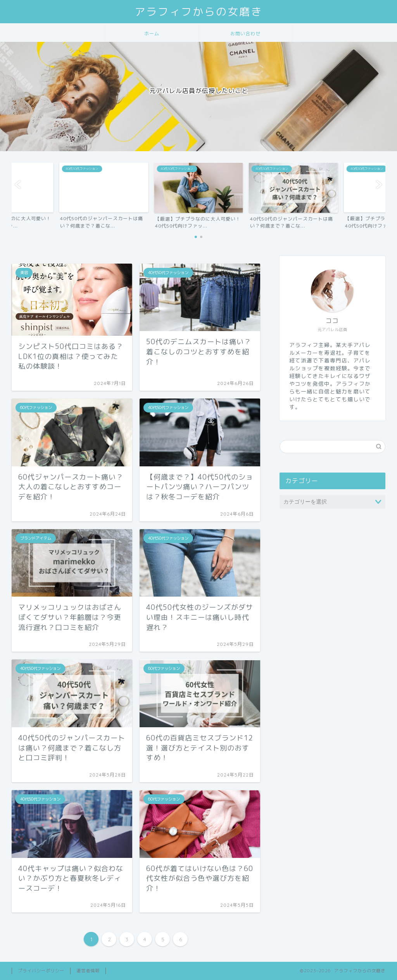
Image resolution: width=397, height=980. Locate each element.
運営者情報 (88, 971)
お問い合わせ (245, 34)
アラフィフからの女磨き (198, 12)
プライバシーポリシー (41, 971)
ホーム (152, 34)
